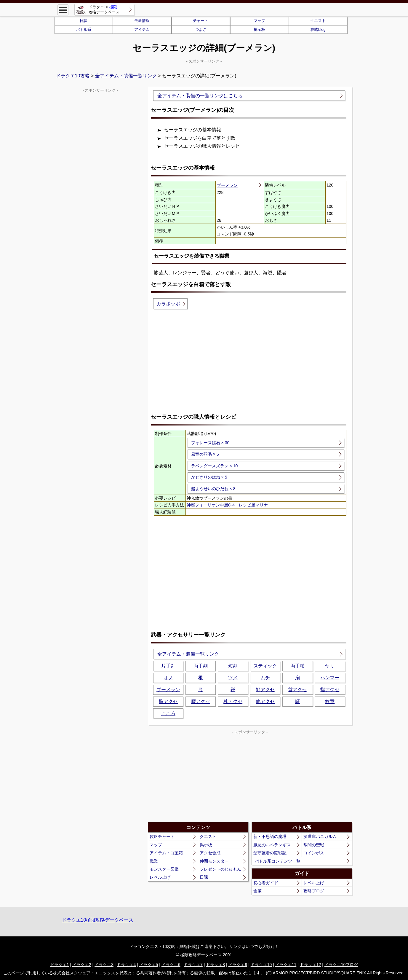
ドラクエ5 (149, 965)
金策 (257, 891)
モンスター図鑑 (164, 869)
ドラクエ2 (82, 965)
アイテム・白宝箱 (166, 853)
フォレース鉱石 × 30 (210, 443)
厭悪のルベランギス (272, 845)
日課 (84, 21)
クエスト (318, 21)
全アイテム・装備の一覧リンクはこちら (200, 96)
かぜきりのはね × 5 (209, 477)
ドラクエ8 (215, 965)
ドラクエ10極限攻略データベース (98, 920)
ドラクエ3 (104, 965)
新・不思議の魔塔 (270, 836)
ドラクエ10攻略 (73, 76)
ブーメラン (227, 185)
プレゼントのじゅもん (220, 869)
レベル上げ (160, 877)
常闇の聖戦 (314, 845)
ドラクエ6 (171, 965)
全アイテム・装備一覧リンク (126, 76)
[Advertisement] (250, 361)
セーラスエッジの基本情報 (193, 130)
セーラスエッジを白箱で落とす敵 (200, 138)
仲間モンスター (214, 861)
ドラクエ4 (126, 965)
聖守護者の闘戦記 (270, 853)
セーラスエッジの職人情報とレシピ (202, 146)
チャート (201, 21)
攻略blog (318, 30)
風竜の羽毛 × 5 (205, 454)
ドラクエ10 (261, 965)
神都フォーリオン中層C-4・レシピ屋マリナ (227, 505)
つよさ (201, 30)
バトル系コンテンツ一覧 (278, 861)
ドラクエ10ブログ (341, 965)
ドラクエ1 (60, 965)
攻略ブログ (314, 891)
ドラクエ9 (238, 965)
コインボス (314, 853)
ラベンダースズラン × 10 (215, 466)
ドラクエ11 (286, 965)
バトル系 (84, 30)
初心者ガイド (266, 883)
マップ (259, 21)
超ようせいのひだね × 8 (213, 489)
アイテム (142, 30)
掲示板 (259, 30)
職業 (154, 861)
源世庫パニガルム (320, 836)
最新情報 (142, 21)
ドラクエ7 (193, 965)
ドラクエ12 (311, 965)
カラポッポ (168, 304)
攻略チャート (162, 836)
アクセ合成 (210, 853)
